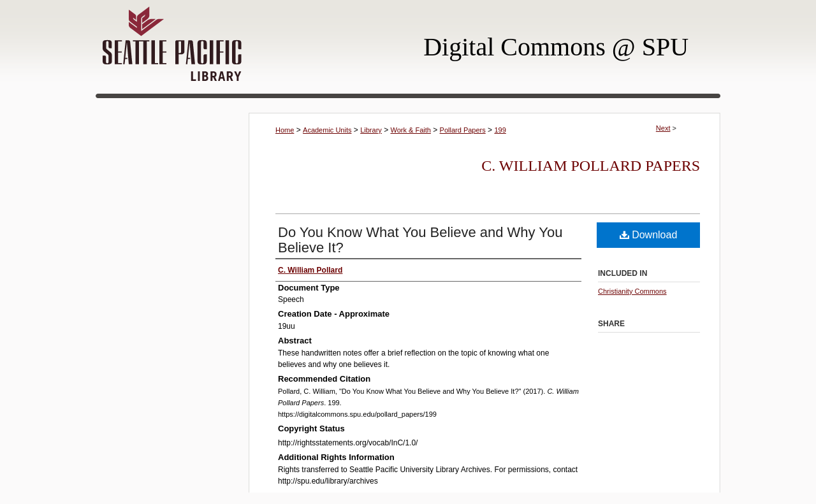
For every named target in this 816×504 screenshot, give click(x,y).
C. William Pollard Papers (591, 166)
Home (285, 130)
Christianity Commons (632, 291)
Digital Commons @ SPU (556, 47)
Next (663, 128)
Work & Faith (411, 130)
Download (649, 235)
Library (371, 130)
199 (500, 130)
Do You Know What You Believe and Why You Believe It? (420, 240)
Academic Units (327, 130)
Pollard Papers (463, 130)
